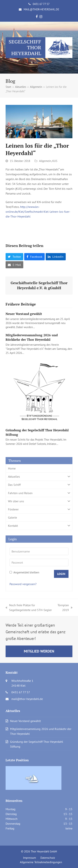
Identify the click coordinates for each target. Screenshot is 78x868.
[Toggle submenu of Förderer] (39, 509)
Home (12, 468)
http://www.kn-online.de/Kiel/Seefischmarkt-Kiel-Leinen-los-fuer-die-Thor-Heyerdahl (38, 212)
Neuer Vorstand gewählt (24, 314)
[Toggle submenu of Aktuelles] (39, 477)
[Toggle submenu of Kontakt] (39, 526)
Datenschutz (48, 858)
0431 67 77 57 (41, 4)
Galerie (12, 517)
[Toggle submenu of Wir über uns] (39, 501)
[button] (70, 48)
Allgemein (45, 161)
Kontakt (39, 526)
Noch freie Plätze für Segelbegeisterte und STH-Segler (29, 608)
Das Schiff (39, 485)
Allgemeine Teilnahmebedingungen (41, 862)
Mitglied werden (39, 651)
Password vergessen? (23, 584)
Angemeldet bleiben (24, 572)
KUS (55, 161)
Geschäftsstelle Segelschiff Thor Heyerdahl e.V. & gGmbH (39, 285)
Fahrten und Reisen (39, 493)
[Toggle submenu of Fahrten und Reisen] (39, 493)
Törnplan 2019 (65, 608)
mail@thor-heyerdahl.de (41, 9)
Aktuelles (39, 477)
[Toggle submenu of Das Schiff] (39, 485)
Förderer (39, 509)
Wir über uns (39, 501)
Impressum (30, 858)
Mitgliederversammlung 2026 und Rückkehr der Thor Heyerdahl (32, 337)
